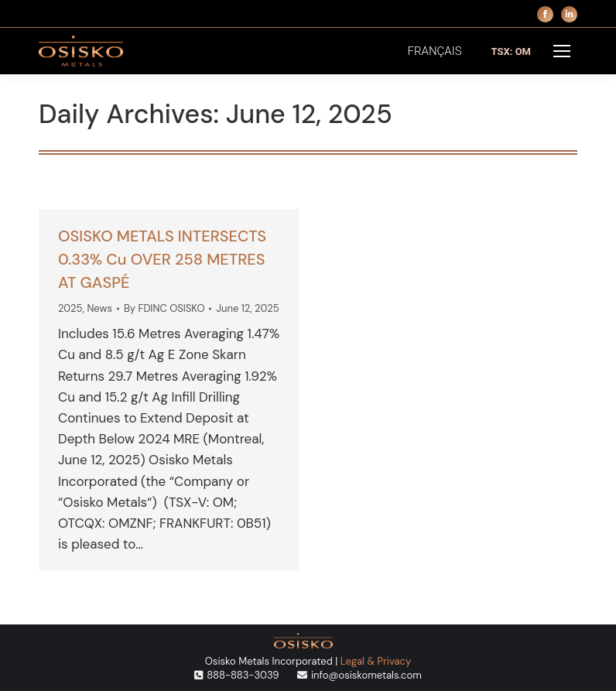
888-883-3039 (243, 675)
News (99, 308)
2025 (70, 308)
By (164, 308)
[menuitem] (435, 51)
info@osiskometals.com (366, 675)
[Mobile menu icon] (562, 51)
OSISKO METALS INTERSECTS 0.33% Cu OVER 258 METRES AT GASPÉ (162, 259)
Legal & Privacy (376, 661)
